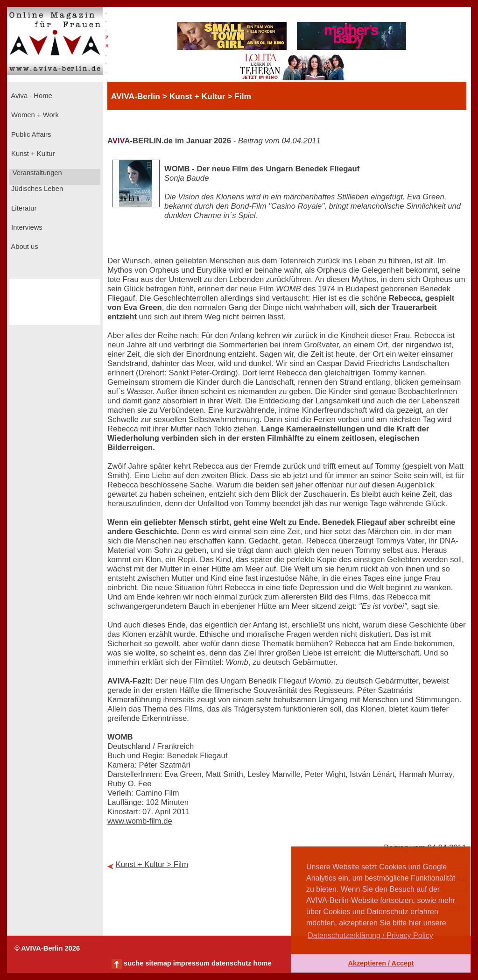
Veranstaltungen (36, 173)
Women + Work (34, 115)
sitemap (158, 963)
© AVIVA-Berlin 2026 (47, 948)
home (262, 963)
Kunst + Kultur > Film (152, 864)
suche (134, 963)
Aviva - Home (31, 96)
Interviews (26, 227)
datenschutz (232, 963)
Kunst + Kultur (32, 154)
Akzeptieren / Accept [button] (381, 963)
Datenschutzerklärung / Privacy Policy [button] (370, 935)
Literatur (23, 208)
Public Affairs (30, 134)
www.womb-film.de (140, 821)
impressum (191, 963)
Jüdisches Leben (36, 189)
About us (24, 247)
